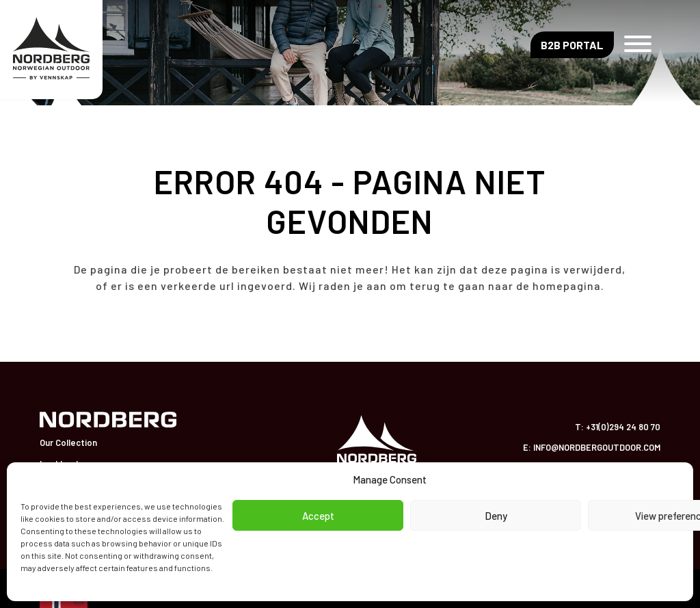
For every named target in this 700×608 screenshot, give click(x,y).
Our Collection (68, 442)
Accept (318, 516)
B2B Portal (572, 45)
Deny (496, 516)
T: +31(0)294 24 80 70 (618, 427)
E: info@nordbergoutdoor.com (592, 447)
